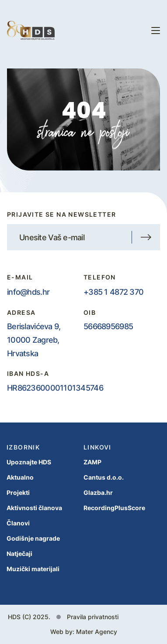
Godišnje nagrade (33, 538)
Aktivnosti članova (34, 508)
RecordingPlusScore (114, 508)
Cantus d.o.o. (104, 477)
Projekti (18, 492)
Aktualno (20, 477)
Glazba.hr (98, 492)
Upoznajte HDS (29, 462)
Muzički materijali (33, 569)
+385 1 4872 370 (113, 292)
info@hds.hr (28, 292)
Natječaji (19, 554)
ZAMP (92, 462)
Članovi (18, 523)
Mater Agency (97, 632)
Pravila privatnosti (93, 617)
